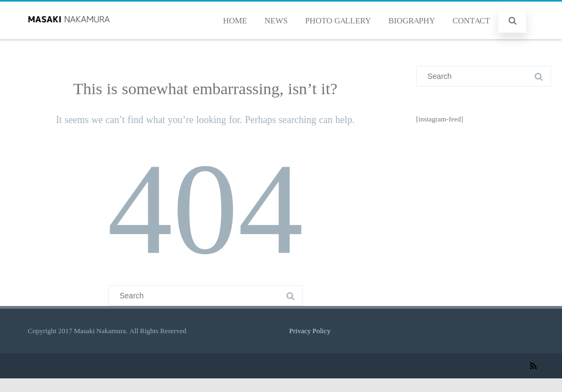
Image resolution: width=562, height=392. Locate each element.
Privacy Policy (310, 331)
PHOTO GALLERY (338, 20)
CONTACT (471, 20)
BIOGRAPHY (412, 20)
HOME (235, 20)
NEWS (276, 20)
